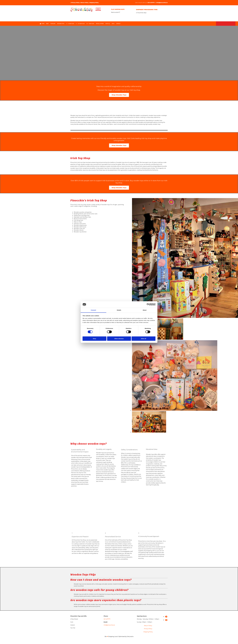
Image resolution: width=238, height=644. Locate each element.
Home (42, 24)
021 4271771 (151, 3)
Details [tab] (119, 310)
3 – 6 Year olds (70, 24)
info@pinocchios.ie (162, 3)
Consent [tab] (93, 310)
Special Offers (100, 24)
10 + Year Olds (90, 24)
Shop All (108, 24)
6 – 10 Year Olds (80, 24)
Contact (118, 24)
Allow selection (119, 339)
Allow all (144, 339)
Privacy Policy (76, 3)
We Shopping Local (111, 637)
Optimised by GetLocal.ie (126, 637)
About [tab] (145, 310)
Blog (113, 24)
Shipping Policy (94, 3)
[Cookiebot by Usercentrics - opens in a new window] (148, 305)
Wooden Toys (61, 24)
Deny (95, 339)
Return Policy (84, 3)
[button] (119, 95)
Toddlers (53, 24)
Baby (47, 24)
